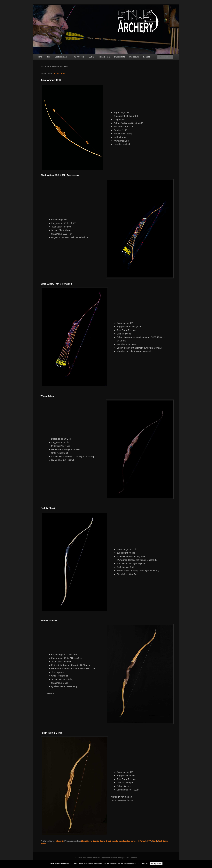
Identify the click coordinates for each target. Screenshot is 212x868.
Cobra (102, 841)
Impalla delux (124, 841)
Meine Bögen (104, 57)
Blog (48, 57)
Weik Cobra (163, 841)
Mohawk (143, 841)
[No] (208, 864)
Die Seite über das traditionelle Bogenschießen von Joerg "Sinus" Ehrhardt (106, 858)
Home (40, 57)
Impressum (134, 57)
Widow (43, 844)
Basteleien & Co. (62, 57)
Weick (155, 841)
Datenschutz (119, 57)
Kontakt (147, 57)
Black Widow (86, 841)
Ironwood (135, 841)
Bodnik (96, 841)
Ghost (108, 841)
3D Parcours (79, 57)
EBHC (91, 57)
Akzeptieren (156, 863)
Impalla (115, 841)
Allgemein (60, 841)
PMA (149, 841)
